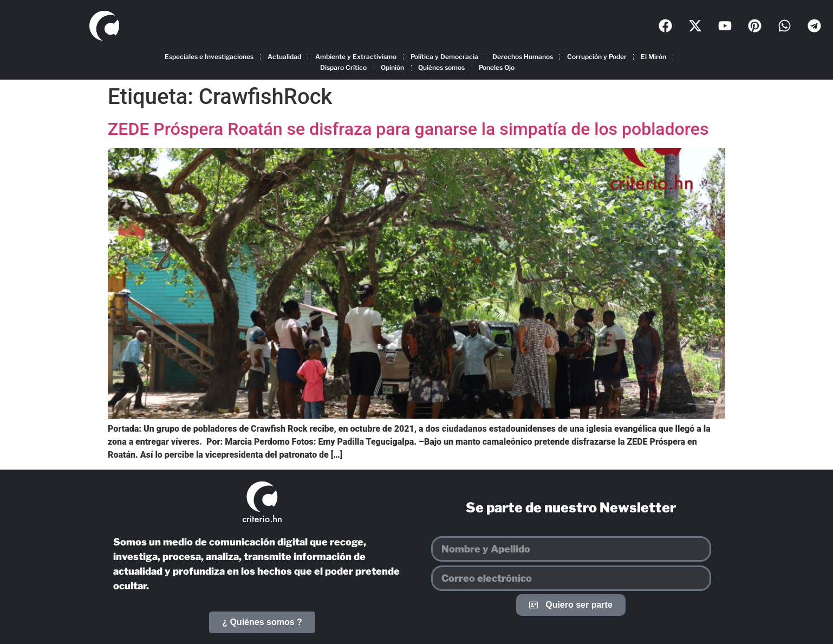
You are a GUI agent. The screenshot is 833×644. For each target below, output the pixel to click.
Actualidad (284, 57)
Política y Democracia (444, 57)
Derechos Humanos (523, 57)
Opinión (392, 67)
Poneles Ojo (497, 67)
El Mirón (653, 57)
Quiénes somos (441, 67)
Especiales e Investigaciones (209, 57)
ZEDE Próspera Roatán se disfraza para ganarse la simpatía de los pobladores (408, 129)
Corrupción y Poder (597, 57)
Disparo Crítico (343, 67)
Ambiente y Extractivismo (356, 57)
